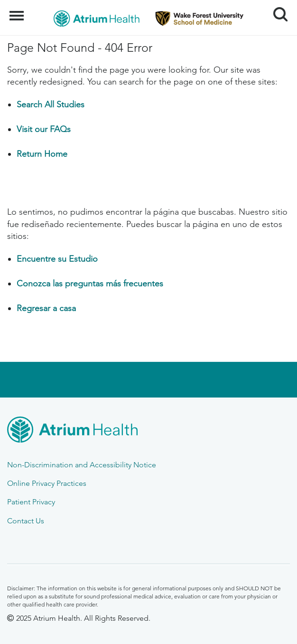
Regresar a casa (46, 308)
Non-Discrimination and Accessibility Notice (82, 465)
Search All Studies (51, 104)
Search (277, 11)
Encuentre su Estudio (57, 259)
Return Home (42, 154)
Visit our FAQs (44, 129)
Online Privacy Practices (47, 483)
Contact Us (26, 521)
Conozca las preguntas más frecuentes (90, 284)
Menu (18, 11)
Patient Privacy (31, 502)
